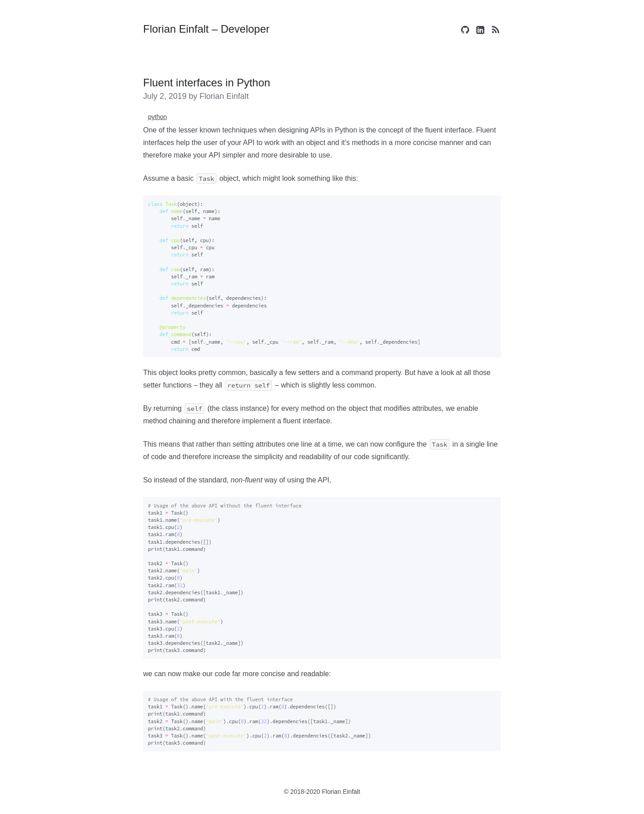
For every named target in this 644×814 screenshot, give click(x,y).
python (157, 117)
